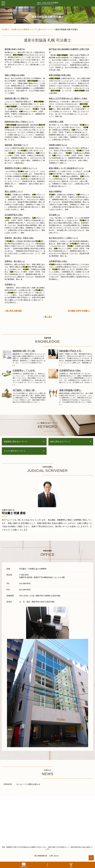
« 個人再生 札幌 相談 (13, 311)
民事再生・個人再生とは (15, 261)
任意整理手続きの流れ (58, 261)
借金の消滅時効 (55, 192)
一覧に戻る (47, 317)
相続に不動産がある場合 (15, 75)
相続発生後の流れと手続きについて (19, 122)
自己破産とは (54, 215)
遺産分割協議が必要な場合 (60, 75)
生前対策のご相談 (56, 122)
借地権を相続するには (58, 145)
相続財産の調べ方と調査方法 (16, 99)
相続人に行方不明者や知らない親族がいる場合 (68, 99)
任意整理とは (10, 285)
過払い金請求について (14, 192)
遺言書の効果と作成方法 (15, 49)
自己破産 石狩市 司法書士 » (79, 311)
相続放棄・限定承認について (16, 145)
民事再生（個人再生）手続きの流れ (19, 238)
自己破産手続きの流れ (14, 215)
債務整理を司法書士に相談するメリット (21, 168)
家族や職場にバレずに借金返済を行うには (66, 168)
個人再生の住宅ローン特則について (63, 238)
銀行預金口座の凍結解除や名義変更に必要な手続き (69, 51)
